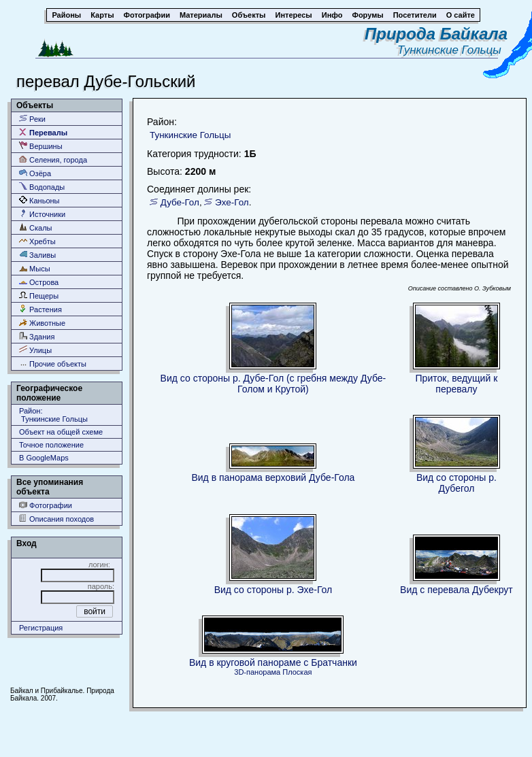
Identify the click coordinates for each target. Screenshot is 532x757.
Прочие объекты (53, 364)
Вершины (41, 146)
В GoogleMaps (44, 458)
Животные (42, 323)
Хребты (37, 241)
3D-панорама (257, 672)
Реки (32, 119)
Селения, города (53, 159)
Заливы (37, 255)
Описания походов (56, 519)
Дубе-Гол (180, 202)
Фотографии (46, 505)
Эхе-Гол (232, 202)
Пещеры (39, 296)
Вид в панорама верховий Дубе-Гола (273, 477)
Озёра (35, 173)
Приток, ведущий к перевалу (457, 384)
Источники (42, 214)
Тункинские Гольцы (452, 50)
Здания (37, 336)
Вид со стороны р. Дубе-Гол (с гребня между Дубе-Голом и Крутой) (273, 384)
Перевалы (43, 132)
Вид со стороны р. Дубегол (456, 483)
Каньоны (39, 200)
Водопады (42, 187)
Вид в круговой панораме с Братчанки (273, 662)
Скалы (36, 228)
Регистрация (41, 628)
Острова (39, 282)
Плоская (297, 672)
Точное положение (51, 445)
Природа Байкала (436, 34)
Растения (40, 309)
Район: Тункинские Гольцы (53, 415)
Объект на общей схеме (61, 432)
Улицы (35, 350)
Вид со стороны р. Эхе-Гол (273, 590)
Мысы (35, 268)
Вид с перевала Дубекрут (456, 590)
